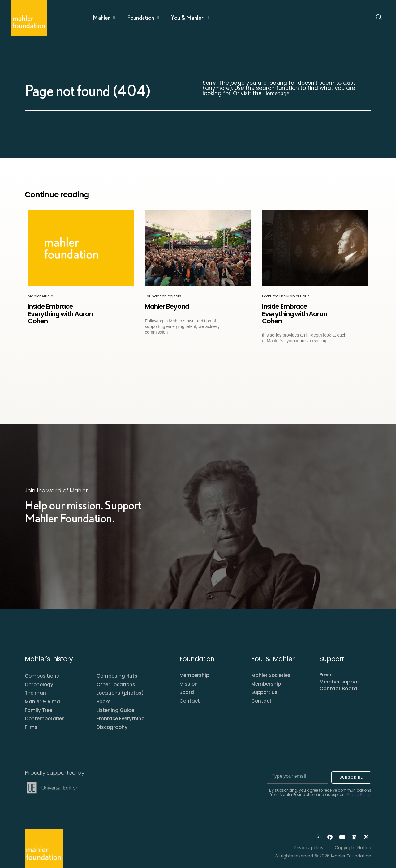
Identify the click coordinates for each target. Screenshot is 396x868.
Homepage (277, 93)
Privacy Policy (359, 795)
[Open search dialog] (379, 18)
